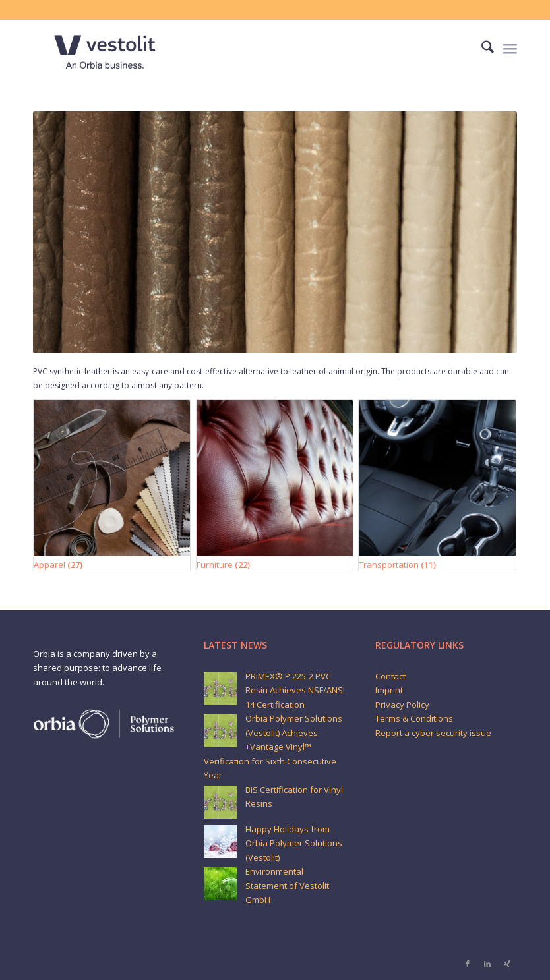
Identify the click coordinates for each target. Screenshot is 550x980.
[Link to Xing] (507, 964)
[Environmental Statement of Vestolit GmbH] (220, 884)
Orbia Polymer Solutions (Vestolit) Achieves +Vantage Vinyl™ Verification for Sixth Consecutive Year (273, 747)
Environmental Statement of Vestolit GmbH (287, 885)
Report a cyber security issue (433, 733)
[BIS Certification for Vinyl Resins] (220, 802)
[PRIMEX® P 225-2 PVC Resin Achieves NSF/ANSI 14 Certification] (220, 689)
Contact (390, 676)
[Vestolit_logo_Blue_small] (105, 49)
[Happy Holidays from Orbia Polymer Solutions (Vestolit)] (220, 842)
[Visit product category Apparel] (112, 485)
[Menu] (510, 49)
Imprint (389, 690)
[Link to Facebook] (468, 964)
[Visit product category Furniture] (275, 485)
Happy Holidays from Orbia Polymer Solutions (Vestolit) (294, 843)
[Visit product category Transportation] (437, 485)
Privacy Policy (402, 705)
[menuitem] (481, 49)
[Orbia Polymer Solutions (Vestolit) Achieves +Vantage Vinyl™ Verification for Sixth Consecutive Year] (220, 731)
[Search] (481, 49)
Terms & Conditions (414, 718)
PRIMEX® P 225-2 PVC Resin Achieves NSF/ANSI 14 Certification (295, 690)
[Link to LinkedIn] (487, 964)
